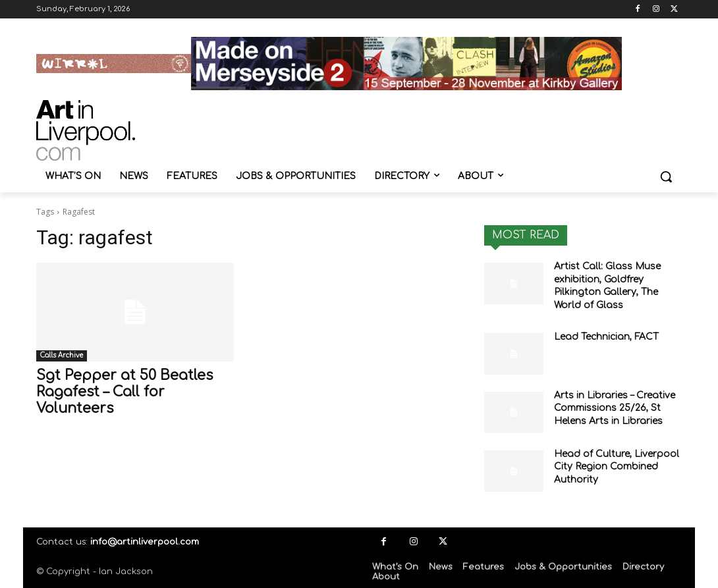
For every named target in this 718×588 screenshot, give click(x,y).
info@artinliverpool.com (145, 542)
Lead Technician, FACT (606, 337)
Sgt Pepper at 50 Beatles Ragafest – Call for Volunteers (124, 392)
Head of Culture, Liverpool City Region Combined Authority (617, 467)
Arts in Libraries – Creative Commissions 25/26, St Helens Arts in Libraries (615, 408)
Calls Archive (62, 355)
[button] (666, 176)
